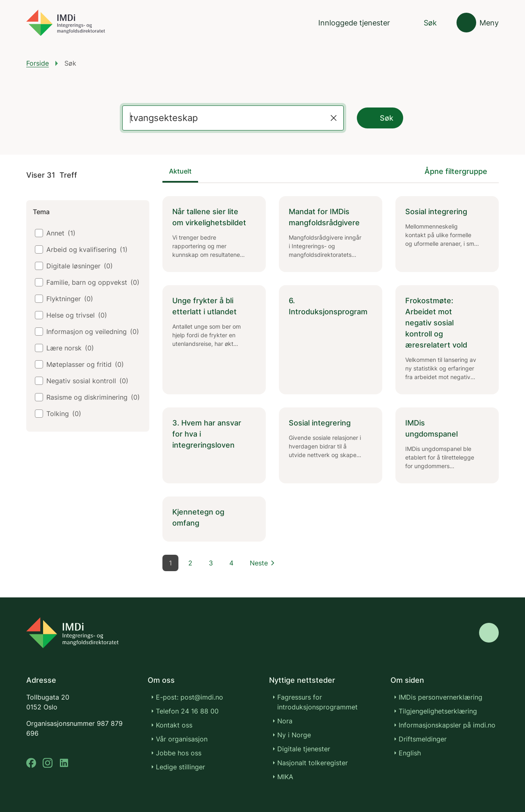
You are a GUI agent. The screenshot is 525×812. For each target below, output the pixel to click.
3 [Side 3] (211, 563)
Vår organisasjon (182, 739)
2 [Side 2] (190, 563)
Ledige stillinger (180, 767)
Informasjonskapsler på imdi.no (447, 725)
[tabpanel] (331, 369)
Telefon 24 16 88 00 (187, 711)
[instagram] (48, 763)
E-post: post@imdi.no (189, 697)
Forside (38, 63)
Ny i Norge (294, 735)
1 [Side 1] (170, 563)
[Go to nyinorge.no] (72, 633)
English (410, 753)
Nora (285, 721)
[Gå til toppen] (489, 633)
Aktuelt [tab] (180, 171)
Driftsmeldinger (423, 739)
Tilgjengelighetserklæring (438, 711)
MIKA (285, 777)
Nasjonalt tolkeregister (313, 763)
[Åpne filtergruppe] (462, 171)
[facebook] (31, 763)
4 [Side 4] (231, 563)
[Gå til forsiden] (66, 23)
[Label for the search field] (223, 118)
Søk (380, 118)
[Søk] (423, 23)
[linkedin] (64, 763)
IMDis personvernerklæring (441, 697)
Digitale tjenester (304, 749)
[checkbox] (39, 233)
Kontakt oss (174, 725)
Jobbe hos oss (179, 753)
